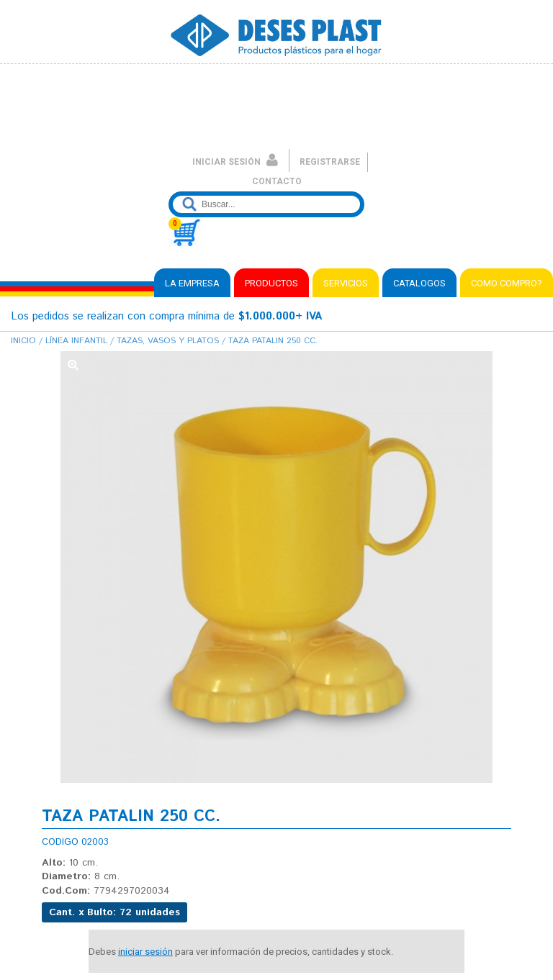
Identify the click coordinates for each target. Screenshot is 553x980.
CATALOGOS (419, 283)
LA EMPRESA (192, 283)
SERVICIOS (346, 283)
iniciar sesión (145, 952)
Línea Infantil (76, 341)
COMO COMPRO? (507, 283)
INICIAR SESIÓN (235, 162)
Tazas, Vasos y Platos (168, 341)
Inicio (23, 341)
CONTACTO (277, 181)
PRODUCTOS (271, 283)
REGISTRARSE (330, 162)
